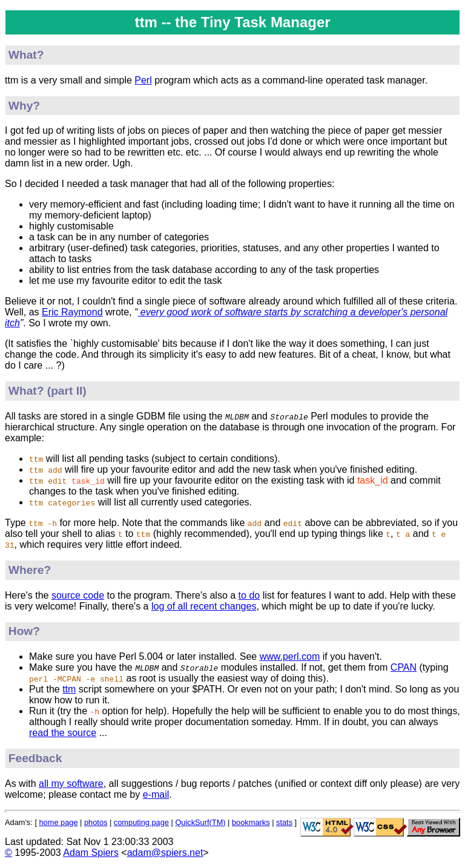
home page (59, 822)
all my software (71, 784)
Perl (143, 80)
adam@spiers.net (165, 853)
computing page (141, 822)
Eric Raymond (72, 312)
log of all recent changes (204, 606)
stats (284, 822)
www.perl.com (290, 656)
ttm (69, 689)
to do (249, 595)
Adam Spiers (91, 853)
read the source (63, 733)
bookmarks (251, 822)
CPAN (404, 667)
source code (78, 595)
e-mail (156, 794)
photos (96, 822)
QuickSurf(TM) (200, 822)
